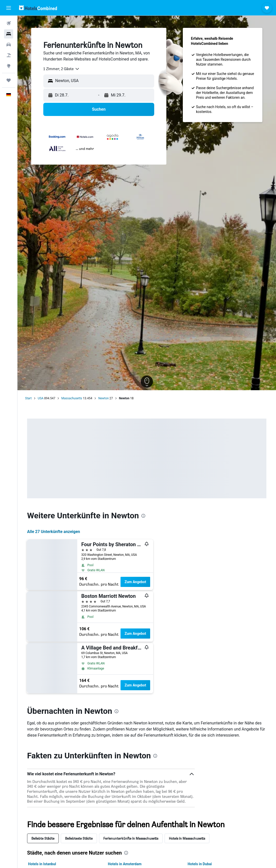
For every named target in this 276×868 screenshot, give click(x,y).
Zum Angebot (135, 582)
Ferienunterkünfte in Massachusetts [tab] (131, 838)
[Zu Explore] (9, 66)
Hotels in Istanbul (42, 864)
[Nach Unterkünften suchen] (9, 34)
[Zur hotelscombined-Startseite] (38, 8)
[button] (9, 8)
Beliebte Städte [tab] (43, 838)
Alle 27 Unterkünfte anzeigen (54, 532)
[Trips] (9, 80)
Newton (103, 398)
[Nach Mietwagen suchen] (9, 45)
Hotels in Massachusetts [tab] (187, 838)
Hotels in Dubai (200, 864)
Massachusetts (72, 398)
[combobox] (62, 69)
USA (41, 398)
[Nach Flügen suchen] (9, 23)
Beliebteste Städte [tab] (79, 838)
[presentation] (143, 516)
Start (28, 398)
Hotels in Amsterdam (125, 864)
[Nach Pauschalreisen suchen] (9, 55)
